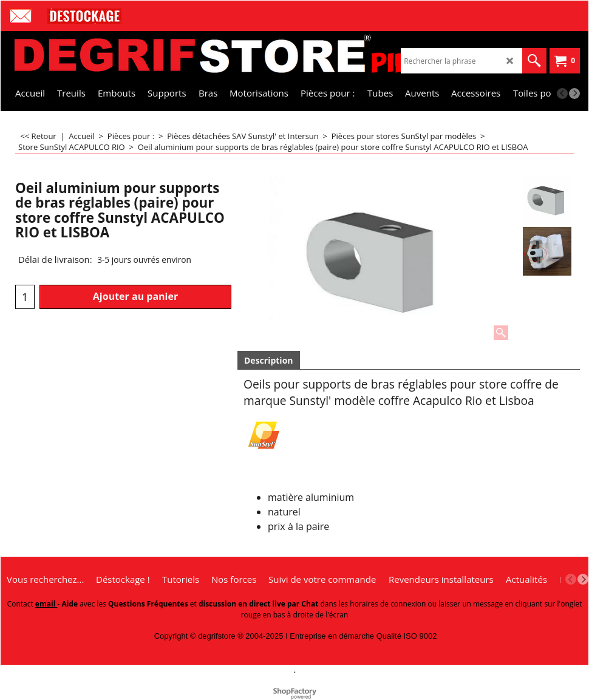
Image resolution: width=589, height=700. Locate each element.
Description (269, 360)
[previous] (562, 93)
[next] (574, 93)
